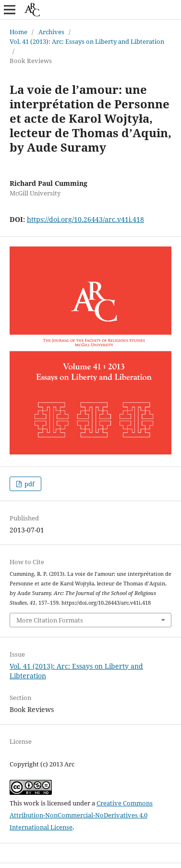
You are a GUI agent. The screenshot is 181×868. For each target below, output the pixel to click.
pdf (29, 484)
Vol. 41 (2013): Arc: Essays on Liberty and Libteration (87, 41)
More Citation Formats (50, 620)
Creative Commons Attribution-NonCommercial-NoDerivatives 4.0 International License (81, 815)
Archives (51, 32)
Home (18, 32)
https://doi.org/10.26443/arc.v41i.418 (85, 219)
